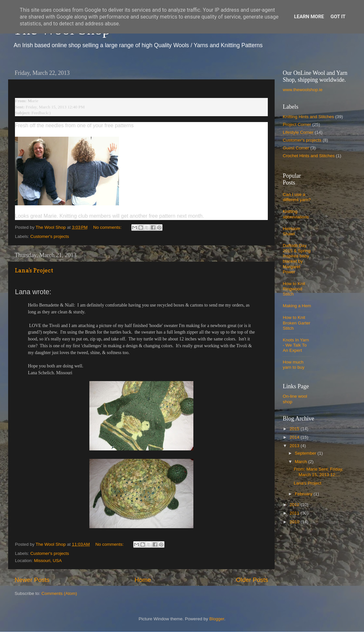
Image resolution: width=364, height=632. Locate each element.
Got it (338, 17)
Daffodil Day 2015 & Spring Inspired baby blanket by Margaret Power (297, 259)
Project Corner (297, 124)
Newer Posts (32, 580)
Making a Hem (297, 306)
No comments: (108, 227)
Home (143, 580)
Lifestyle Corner (298, 132)
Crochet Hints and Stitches (309, 156)
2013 (295, 446)
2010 (295, 522)
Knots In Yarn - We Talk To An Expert (296, 345)
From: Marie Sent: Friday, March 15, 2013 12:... (318, 472)
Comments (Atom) (59, 593)
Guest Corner (296, 148)
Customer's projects (50, 236)
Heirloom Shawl (292, 231)
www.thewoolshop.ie (303, 90)
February (304, 494)
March (301, 462)
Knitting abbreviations (296, 214)
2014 (295, 437)
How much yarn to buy (294, 365)
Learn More (309, 17)
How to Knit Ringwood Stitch (294, 289)
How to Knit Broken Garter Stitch (297, 323)
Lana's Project (34, 270)
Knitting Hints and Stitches (308, 117)
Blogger (217, 619)
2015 (295, 429)
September (306, 453)
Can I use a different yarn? (297, 197)
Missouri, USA (48, 561)
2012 (295, 505)
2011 (295, 513)
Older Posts (252, 580)
